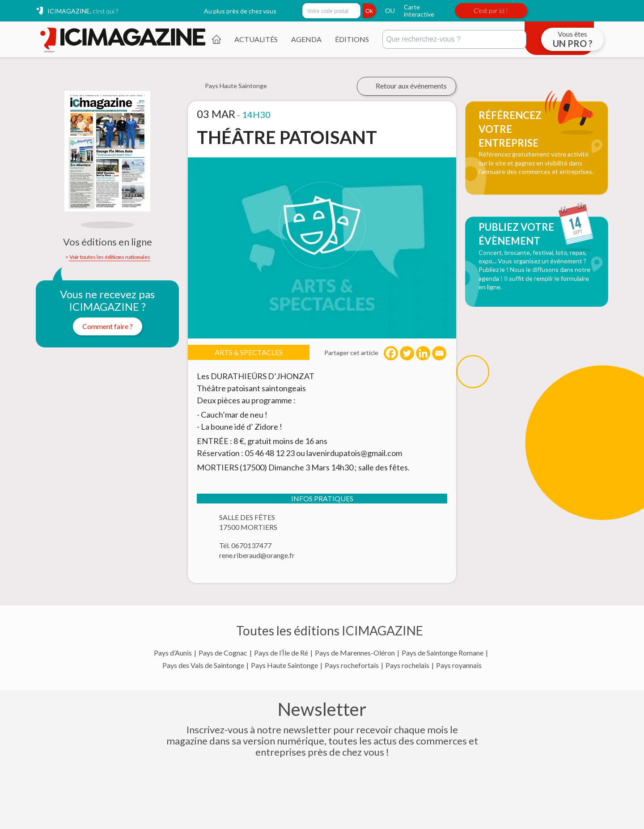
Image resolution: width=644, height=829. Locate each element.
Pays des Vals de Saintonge (203, 665)
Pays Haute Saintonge (284, 665)
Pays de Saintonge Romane (443, 653)
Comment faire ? (108, 326)
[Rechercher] (454, 39)
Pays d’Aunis (173, 653)
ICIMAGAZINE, (83, 11)
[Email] (439, 353)
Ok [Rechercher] (369, 11)
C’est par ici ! (491, 11)
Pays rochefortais (352, 665)
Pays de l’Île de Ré (281, 653)
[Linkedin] (423, 353)
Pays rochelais (407, 665)
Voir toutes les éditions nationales (110, 257)
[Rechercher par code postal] (331, 11)
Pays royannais (459, 665)
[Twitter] (407, 353)
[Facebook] (391, 353)
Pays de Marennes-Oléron (355, 653)
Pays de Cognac (223, 653)
